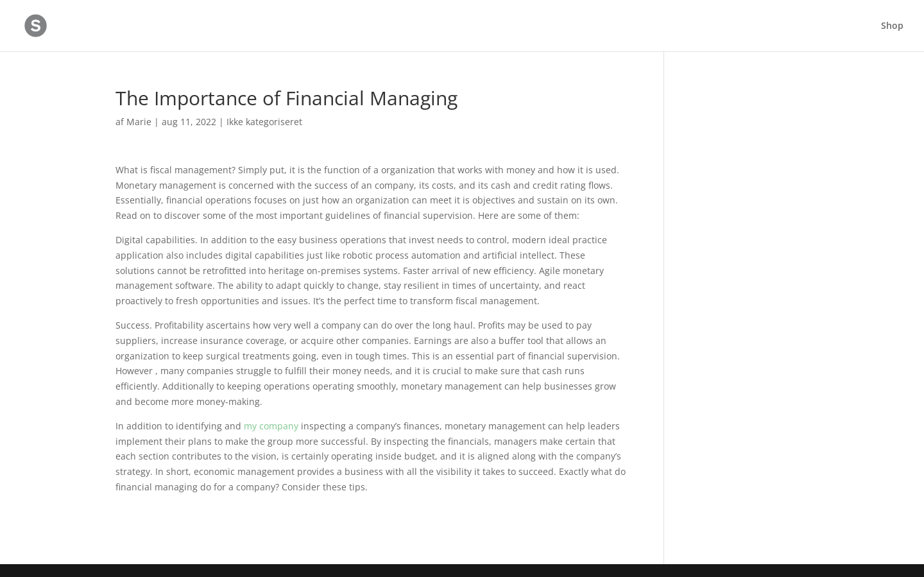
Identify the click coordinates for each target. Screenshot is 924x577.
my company (271, 426)
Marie (139, 122)
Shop (892, 26)
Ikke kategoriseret (264, 122)
